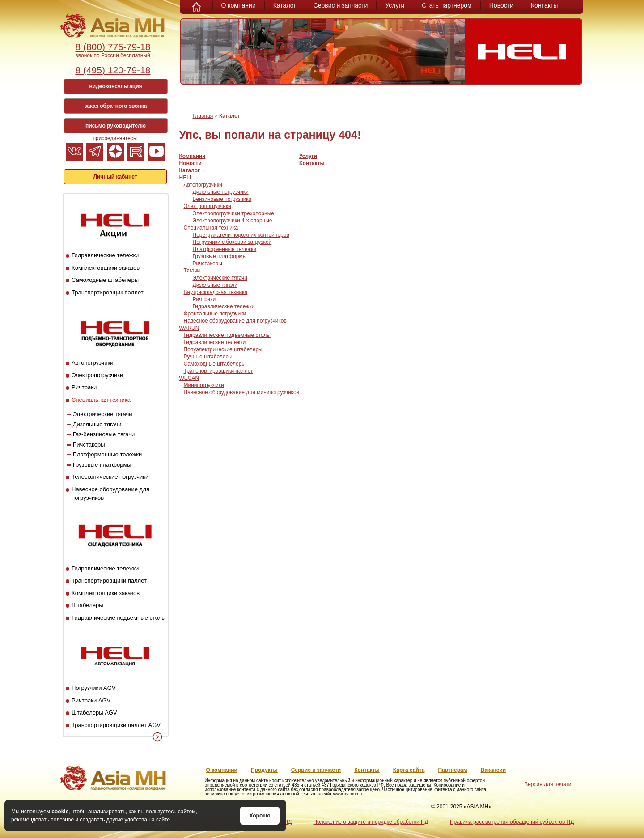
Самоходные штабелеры (105, 280)
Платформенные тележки (108, 454)
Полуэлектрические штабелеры (223, 349)
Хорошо (260, 816)
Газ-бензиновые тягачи (104, 434)
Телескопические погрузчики (110, 477)
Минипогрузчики (204, 385)
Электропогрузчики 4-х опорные (233, 221)
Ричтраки (84, 387)
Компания (193, 156)
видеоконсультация (115, 86)
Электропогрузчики (97, 375)
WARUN (189, 328)
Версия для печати (548, 784)
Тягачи (192, 271)
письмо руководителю (116, 126)
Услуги (395, 5)
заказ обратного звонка (116, 106)
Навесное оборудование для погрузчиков (235, 321)
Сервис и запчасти (341, 5)
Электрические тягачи (103, 414)
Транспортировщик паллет (108, 292)
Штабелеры (87, 605)
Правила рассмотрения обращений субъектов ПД (512, 822)
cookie (60, 812)
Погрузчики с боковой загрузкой (232, 242)
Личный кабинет (115, 177)
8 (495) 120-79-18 (113, 70)
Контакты (544, 5)
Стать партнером (447, 5)
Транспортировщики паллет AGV (116, 725)
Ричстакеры (89, 445)
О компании (239, 5)
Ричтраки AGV (91, 700)
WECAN (189, 378)
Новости (501, 5)
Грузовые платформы (102, 465)
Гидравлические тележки (105, 255)
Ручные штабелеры (208, 357)
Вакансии (494, 770)
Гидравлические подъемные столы (119, 618)
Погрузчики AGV (93, 688)
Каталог (285, 5)
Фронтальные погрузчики (215, 314)
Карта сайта (409, 770)
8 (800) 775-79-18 (113, 47)
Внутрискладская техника (216, 292)
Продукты (264, 770)
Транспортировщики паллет (109, 581)
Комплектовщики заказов (106, 268)
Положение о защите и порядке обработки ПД (371, 822)
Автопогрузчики (92, 363)
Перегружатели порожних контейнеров (241, 235)
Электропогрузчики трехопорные (233, 213)
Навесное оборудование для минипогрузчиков (242, 392)
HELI (185, 178)
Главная (203, 116)
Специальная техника (101, 400)
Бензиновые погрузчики (222, 199)
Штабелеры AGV (94, 713)
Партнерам (452, 770)
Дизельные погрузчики (221, 192)
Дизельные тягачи (97, 424)
